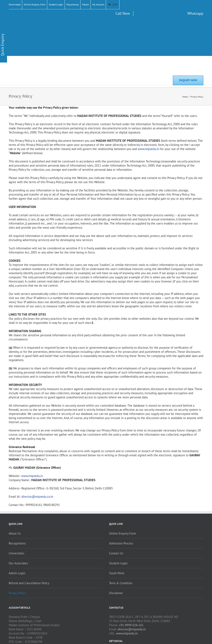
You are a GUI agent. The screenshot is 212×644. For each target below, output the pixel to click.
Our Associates (18, 563)
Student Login (56, 4)
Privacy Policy (17, 593)
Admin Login (17, 573)
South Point (117, 573)
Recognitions (17, 543)
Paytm (86, 4)
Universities (16, 553)
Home (185, 97)
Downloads (15, 4)
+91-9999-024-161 (131, 625)
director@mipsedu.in (132, 629)
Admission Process (121, 543)
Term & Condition (121, 583)
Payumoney (73, 4)
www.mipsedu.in (127, 633)
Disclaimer (116, 593)
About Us (15, 533)
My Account (98, 4)
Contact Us (116, 553)
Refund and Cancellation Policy (29, 583)
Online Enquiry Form (35, 4)
